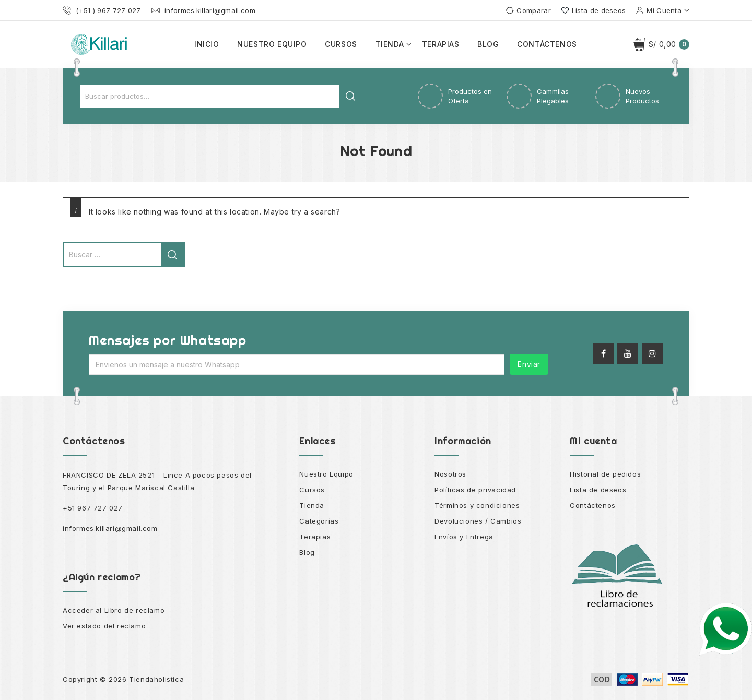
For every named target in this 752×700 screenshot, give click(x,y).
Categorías (319, 521)
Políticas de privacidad (475, 490)
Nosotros (450, 474)
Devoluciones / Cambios (478, 521)
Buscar (350, 96)
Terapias (441, 44)
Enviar (529, 364)
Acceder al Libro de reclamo (114, 610)
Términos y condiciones (477, 505)
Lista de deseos (598, 490)
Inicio (207, 44)
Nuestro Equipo (326, 474)
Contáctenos (547, 44)
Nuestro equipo (272, 44)
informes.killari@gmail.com (110, 528)
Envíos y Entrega (464, 537)
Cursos (341, 44)
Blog (488, 44)
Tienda (390, 44)
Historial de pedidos (605, 474)
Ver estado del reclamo (104, 626)
